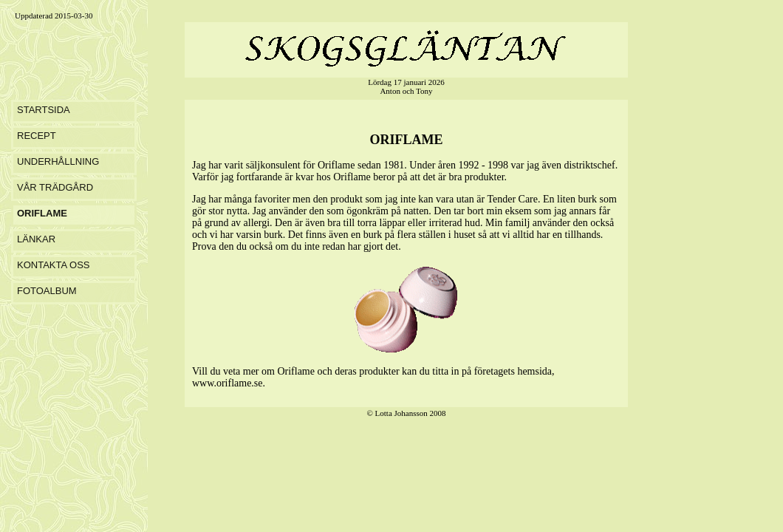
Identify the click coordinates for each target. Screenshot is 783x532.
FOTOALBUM (47, 291)
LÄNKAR (36, 239)
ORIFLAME (42, 213)
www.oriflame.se (228, 383)
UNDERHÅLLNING (58, 161)
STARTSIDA (44, 110)
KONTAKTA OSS (53, 265)
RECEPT (37, 136)
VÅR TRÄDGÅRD (55, 187)
